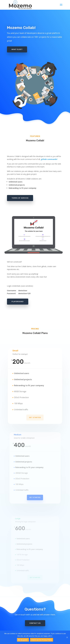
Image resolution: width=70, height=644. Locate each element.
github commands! (49, 159)
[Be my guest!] (67, 637)
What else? (17, 49)
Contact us (35, 620)
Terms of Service (20, 198)
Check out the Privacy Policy (42, 640)
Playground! (18, 302)
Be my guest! (23, 640)
